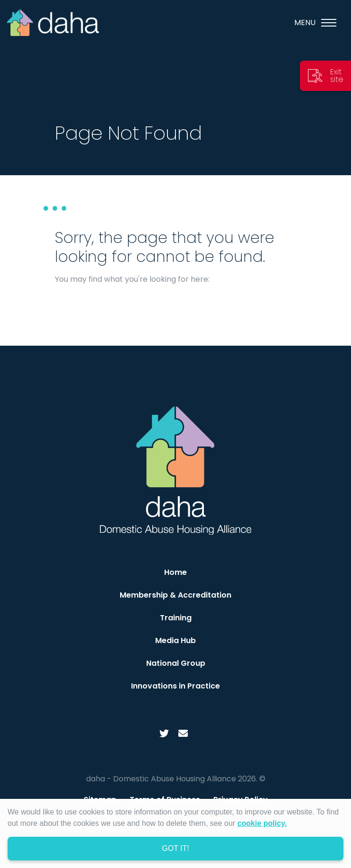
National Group (176, 663)
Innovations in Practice (175, 686)
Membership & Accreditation (175, 595)
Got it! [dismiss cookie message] (175, 848)
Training (176, 618)
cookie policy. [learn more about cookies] (262, 823)
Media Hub (175, 640)
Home (175, 572)
